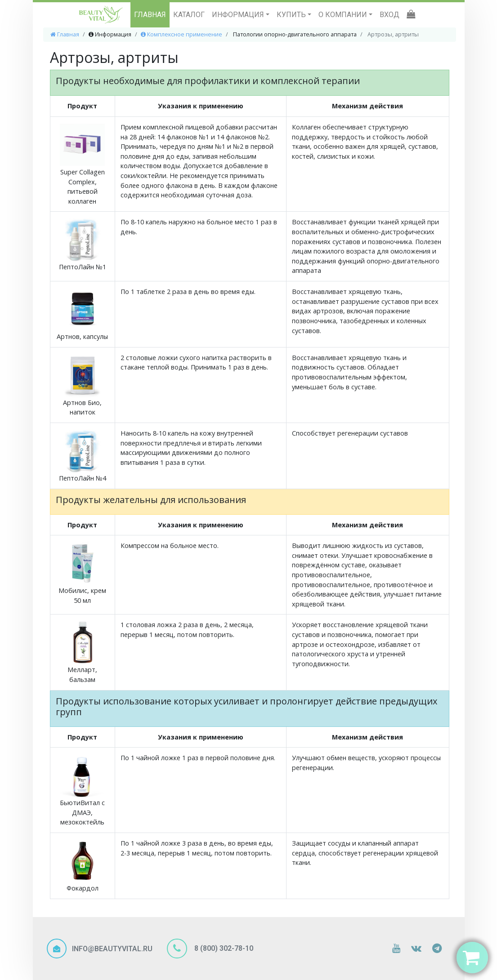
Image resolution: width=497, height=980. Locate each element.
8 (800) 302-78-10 (223, 948)
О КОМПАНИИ (344, 15)
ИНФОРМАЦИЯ (239, 15)
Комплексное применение (181, 34)
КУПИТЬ (292, 15)
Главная (65, 34)
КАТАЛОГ (189, 15)
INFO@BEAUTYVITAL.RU (112, 949)
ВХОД (390, 15)
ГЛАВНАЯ (150, 15)
